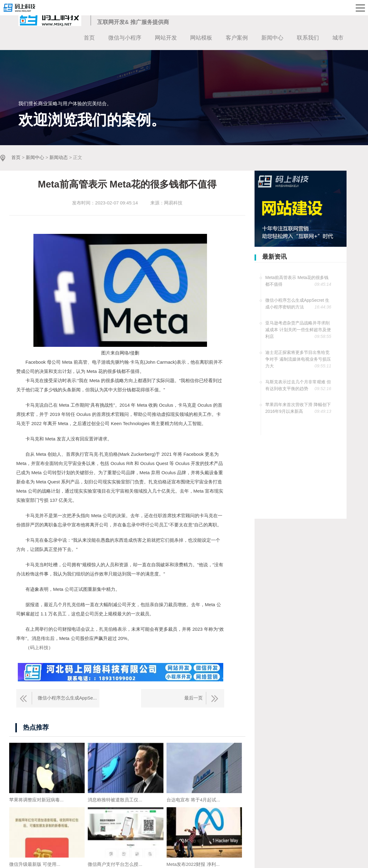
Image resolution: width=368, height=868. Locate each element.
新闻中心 (272, 38)
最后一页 (194, 698)
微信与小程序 (125, 38)
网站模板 (201, 38)
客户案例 (237, 38)
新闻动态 (59, 158)
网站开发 (166, 38)
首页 (89, 38)
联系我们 (308, 38)
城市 (338, 38)
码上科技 (39, 647)
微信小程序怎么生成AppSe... (67, 698)
